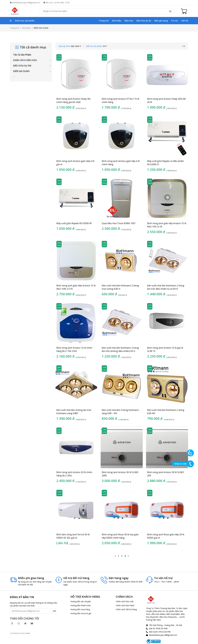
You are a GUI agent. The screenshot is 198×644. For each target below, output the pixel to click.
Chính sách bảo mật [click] (125, 601)
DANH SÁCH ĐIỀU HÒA (25, 60)
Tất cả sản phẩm (22, 55)
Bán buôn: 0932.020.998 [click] (160, 632)
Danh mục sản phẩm (22, 21)
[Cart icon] (185, 11)
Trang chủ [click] (104, 21)
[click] (15, 11)
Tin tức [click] (175, 21)
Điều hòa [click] (129, 21)
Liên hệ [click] (185, 21)
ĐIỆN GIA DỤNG (21, 71)
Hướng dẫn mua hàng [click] (80, 609)
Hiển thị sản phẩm (94, 46)
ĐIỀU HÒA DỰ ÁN (22, 66)
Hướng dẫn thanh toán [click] (81, 605)
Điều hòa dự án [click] (144, 21)
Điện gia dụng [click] (161, 21)
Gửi (54, 611)
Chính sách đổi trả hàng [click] (126, 609)
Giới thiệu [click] (117, 21)
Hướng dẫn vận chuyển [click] (81, 601)
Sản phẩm (26, 28)
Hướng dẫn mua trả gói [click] (81, 613)
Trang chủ (14, 28)
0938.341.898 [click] (137, 582)
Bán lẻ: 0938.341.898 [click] (158, 628)
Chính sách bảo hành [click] (125, 605)
